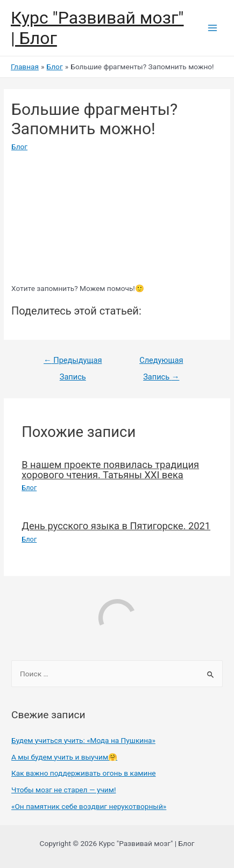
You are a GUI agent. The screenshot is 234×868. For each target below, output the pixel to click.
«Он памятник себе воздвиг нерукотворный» (89, 806)
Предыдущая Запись (73, 363)
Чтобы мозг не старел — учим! (63, 790)
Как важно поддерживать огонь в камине (83, 773)
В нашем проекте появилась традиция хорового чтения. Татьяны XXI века (110, 469)
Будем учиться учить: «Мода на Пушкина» (83, 740)
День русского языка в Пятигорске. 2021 (116, 526)
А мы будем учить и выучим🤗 (64, 757)
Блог (19, 147)
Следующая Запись (161, 363)
